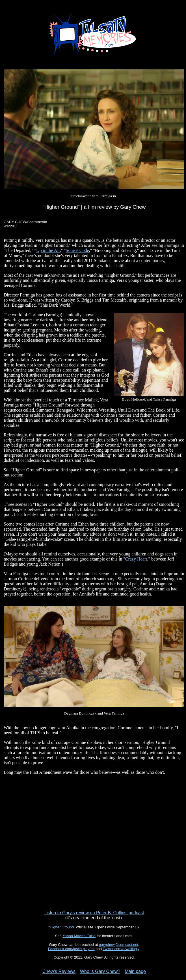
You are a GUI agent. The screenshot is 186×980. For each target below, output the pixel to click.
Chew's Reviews (59, 971)
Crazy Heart (136, 559)
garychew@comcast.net (119, 945)
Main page (135, 971)
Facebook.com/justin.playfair (71, 949)
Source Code (77, 250)
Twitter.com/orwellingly (121, 949)
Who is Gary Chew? (100, 971)
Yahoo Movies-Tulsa (79, 936)
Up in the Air (48, 250)
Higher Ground (62, 927)
